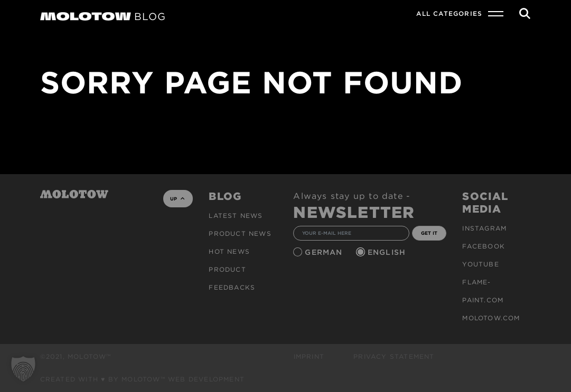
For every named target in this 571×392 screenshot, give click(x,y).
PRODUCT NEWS (240, 233)
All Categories (449, 13)
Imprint (309, 356)
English (388, 252)
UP (177, 199)
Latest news (236, 216)
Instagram (484, 228)
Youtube (480, 264)
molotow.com (491, 318)
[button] (23, 369)
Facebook (484, 246)
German (325, 252)
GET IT (429, 233)
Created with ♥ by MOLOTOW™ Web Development (143, 379)
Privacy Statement (394, 356)
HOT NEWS (229, 251)
